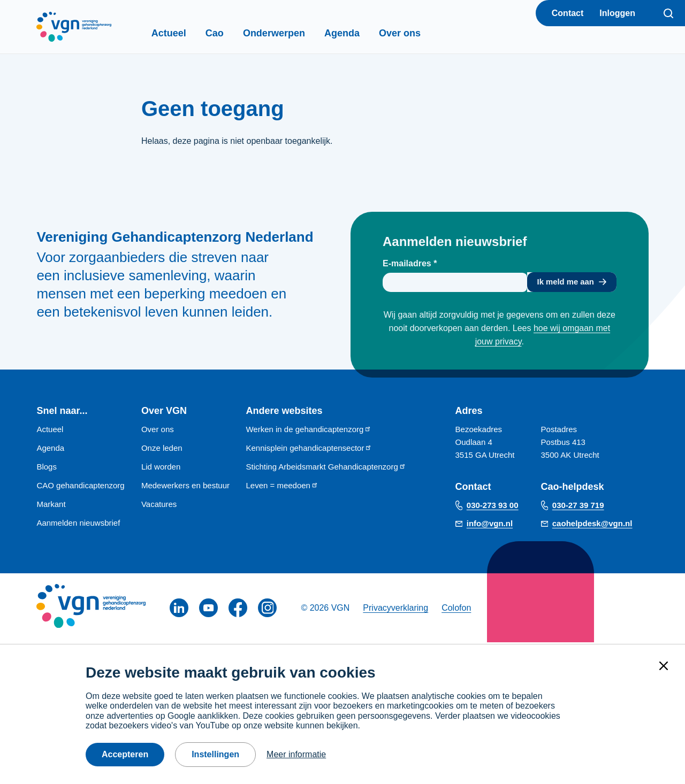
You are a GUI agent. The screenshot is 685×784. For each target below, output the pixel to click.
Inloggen (617, 13)
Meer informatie (296, 754)
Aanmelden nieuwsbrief (78, 524)
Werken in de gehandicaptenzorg (309, 431)
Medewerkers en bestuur (185, 487)
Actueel (187, 33)
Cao (233, 33)
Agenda (360, 33)
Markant (51, 506)
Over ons (418, 33)
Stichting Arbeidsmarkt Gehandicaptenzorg (326, 468)
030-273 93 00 (493, 507)
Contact (568, 13)
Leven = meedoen (282, 487)
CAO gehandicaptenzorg (80, 487)
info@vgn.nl (490, 525)
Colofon (456, 609)
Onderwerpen (292, 33)
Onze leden (162, 449)
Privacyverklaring (395, 609)
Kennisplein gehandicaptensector (309, 449)
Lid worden (161, 468)
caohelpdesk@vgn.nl (592, 525)
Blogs (47, 468)
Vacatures (159, 506)
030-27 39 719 (578, 507)
